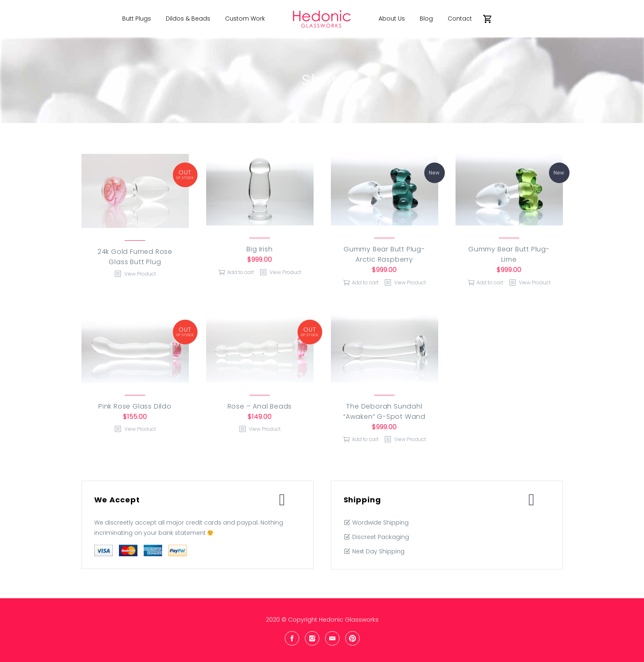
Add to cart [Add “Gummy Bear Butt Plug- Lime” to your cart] (490, 282)
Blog (426, 19)
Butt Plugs (137, 19)
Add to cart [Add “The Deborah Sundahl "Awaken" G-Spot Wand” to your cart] (365, 439)
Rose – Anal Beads (260, 406)
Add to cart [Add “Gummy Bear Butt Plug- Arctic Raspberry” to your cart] (365, 282)
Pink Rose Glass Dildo (135, 406)
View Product (139, 274)
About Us (392, 19)
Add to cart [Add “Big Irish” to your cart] (241, 272)
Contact (460, 19)
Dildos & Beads (188, 19)
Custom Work (245, 19)
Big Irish (259, 249)
